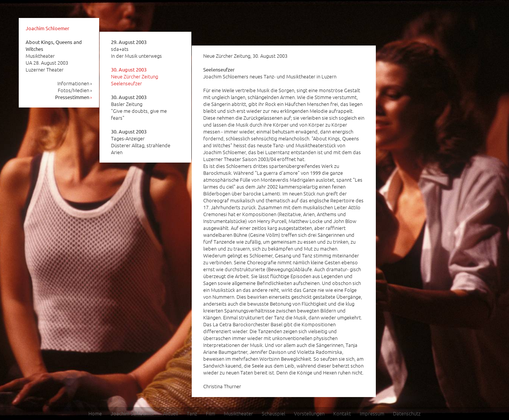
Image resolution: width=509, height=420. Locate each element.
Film (210, 413)
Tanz (192, 413)
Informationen (75, 83)
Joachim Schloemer (47, 28)
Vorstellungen (309, 413)
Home (95, 413)
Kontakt (342, 413)
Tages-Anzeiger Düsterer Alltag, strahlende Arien (141, 142)
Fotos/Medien (75, 90)
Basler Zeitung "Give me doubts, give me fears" (139, 107)
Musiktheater (238, 413)
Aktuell (170, 413)
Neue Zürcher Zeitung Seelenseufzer (135, 77)
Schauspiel (273, 413)
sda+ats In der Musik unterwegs (136, 49)
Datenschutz (407, 413)
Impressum (372, 413)
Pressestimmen (74, 97)
